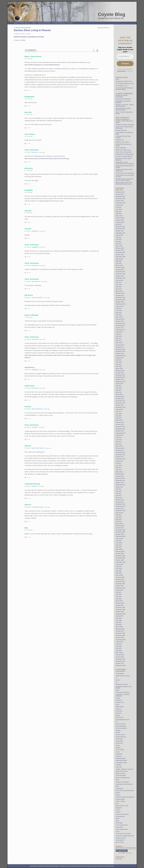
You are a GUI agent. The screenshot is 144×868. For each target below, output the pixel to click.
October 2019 (120, 276)
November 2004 (120, 661)
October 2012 (120, 457)
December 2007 (120, 582)
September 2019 (121, 278)
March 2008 (119, 575)
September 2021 (121, 233)
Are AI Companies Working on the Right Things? (124, 89)
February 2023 (120, 222)
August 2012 (119, 461)
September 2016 (121, 356)
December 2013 (120, 427)
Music (117, 780)
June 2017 (119, 336)
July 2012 (118, 463)
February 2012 (120, 474)
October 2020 (120, 255)
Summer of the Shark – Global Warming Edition (124, 105)
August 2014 (119, 409)
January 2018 (120, 321)
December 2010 (120, 504)
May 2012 (119, 467)
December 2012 (120, 452)
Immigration (119, 754)
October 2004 (120, 663)
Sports (118, 819)
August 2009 (119, 539)
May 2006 (119, 622)
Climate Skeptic (25, 23)
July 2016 (118, 360)
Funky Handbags (121, 148)
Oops (117, 79)
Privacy (118, 795)
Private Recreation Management (125, 797)
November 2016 (120, 351)
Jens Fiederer (30, 134)
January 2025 (120, 220)
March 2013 (119, 446)
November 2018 (120, 300)
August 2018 (119, 306)
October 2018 (120, 302)
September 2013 (121, 433)
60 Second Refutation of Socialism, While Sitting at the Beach (124, 121)
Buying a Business (121, 130)
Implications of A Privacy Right (124, 154)
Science (118, 812)
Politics (118, 793)
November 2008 (120, 558)
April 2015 (119, 392)
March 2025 (119, 216)
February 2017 (120, 345)
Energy (118, 715)
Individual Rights (120, 758)
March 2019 (119, 291)
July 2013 (118, 437)
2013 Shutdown (120, 671)
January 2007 (120, 605)
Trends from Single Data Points (125, 836)
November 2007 (120, 584)
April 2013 (119, 444)
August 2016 (119, 358)
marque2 (34, 427)
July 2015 (118, 386)
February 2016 (120, 371)
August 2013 (119, 435)
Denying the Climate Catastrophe (122, 96)
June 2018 (119, 310)
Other (117, 786)
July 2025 (118, 207)
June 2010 (119, 517)
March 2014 (119, 420)
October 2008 (120, 560)
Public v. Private (120, 801)
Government (119, 741)
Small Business (120, 816)
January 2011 (120, 502)
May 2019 (119, 287)
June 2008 (119, 569)
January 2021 (120, 250)
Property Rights (120, 799)
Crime (117, 705)
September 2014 (121, 407)
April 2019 (119, 289)
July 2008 (118, 567)
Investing (118, 765)
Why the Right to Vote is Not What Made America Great (124, 183)
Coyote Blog (112, 14)
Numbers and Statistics (122, 782)
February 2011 (120, 500)
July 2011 (118, 489)
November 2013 (120, 429)
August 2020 (119, 259)
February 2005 (120, 655)
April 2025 (119, 214)
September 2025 (121, 203)
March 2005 (119, 653)
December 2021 (120, 227)
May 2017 (119, 338)
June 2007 (119, 594)
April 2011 (119, 495)
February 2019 (120, 293)
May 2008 (119, 571)
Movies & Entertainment (123, 778)
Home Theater (120, 750)
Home (16, 23)
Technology (119, 823)
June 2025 (119, 209)
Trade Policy (119, 827)
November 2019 (120, 274)
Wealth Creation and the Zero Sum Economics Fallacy (124, 180)
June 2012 (119, 465)
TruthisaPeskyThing (37, 507)
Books (118, 690)
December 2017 (120, 323)
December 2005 (120, 633)
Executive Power (121, 724)
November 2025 (120, 199)
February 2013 (120, 448)
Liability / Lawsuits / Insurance (124, 769)
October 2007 (120, 586)
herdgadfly (34, 231)
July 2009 (118, 541)
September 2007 (121, 588)
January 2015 (120, 399)
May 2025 (119, 211)
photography (119, 788)
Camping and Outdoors (122, 692)
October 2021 (120, 231)
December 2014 (120, 401)
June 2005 (119, 646)
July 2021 (118, 237)
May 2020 (119, 261)
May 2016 (119, 364)
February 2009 (120, 551)
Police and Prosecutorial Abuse (125, 791)
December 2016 (120, 349)
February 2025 (120, 218)
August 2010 (119, 513)
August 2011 (119, 487)
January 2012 (120, 476)
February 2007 (120, 603)
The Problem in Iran (121, 86)
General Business (121, 737)
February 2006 (120, 629)
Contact (70, 23)
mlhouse (34, 486)
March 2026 (119, 190)
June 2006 (119, 620)
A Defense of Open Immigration (125, 125)
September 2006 (121, 614)
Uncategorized (120, 840)
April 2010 (119, 521)
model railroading (121, 775)
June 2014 (119, 414)
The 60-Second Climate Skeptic (125, 173)
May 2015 (119, 390)
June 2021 (119, 239)
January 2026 (120, 194)
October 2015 (120, 379)
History (118, 745)
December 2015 (120, 375)
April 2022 (119, 224)
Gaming (118, 730)
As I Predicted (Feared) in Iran (124, 84)
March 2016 (119, 369)
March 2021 (119, 246)
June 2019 (119, 285)
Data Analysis (120, 707)
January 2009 (120, 554)
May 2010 (119, 519)
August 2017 (119, 332)
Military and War (120, 773)
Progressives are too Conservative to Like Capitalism (125, 163)
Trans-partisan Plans (122, 829)
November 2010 (120, 506)
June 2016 (119, 362)
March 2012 (119, 472)
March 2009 (119, 549)
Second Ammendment (122, 814)
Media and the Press (122, 771)
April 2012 (119, 470)
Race (117, 803)
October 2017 (120, 328)
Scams (118, 810)
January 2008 (120, 579)
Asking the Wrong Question (23, 28)
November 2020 (120, 252)
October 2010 (120, 508)
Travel (117, 831)
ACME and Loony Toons (123, 676)
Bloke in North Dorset (37, 448)
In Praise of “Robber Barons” (124, 156)
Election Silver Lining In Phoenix (32, 30)
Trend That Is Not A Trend (123, 834)
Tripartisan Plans (121, 838)
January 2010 (120, 528)
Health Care (119, 743)
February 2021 (120, 248)
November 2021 (120, 229)
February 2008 (120, 577)
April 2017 (119, 341)
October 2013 (120, 431)
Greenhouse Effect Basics (123, 99)
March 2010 (119, 523)
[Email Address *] (125, 56)
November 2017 (120, 325)
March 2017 (119, 343)
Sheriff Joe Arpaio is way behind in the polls (29, 37)
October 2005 (120, 637)
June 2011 (119, 491)
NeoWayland (29, 97)
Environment (119, 717)
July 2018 (118, 308)
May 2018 (119, 313)
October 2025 (120, 201)
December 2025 (120, 196)
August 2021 (119, 235)
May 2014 (119, 416)
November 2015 (120, 377)
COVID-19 (119, 700)
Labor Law (119, 767)
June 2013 (119, 440)
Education (119, 713)
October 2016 (120, 353)
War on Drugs (120, 842)
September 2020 (121, 257)
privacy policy (121, 71)
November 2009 (120, 532)
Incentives (119, 756)
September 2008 (121, 562)
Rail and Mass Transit (122, 806)
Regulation (119, 808)
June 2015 (119, 388)
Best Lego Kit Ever (103, 28)
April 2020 (119, 263)
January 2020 (120, 270)
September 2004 (121, 665)
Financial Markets (121, 726)
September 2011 (121, 485)
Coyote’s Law (120, 140)
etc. (117, 722)
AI (116, 678)
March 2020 (119, 265)
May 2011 (119, 493)
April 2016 (119, 366)
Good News (119, 739)
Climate (118, 698)
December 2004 (120, 659)
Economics (119, 711)
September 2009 (121, 536)
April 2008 (119, 573)
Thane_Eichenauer (32, 150)
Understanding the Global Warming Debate (123, 109)
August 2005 (119, 642)
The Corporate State (122, 825)
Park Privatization (44, 23)
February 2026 (120, 192)
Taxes (117, 821)
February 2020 (120, 267)
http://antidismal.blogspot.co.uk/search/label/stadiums (42, 65)
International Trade (121, 763)
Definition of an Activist (122, 142)
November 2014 (120, 403)
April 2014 (119, 418)
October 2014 (120, 405)
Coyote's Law (120, 702)
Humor (118, 752)
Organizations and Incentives (124, 784)
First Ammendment (121, 728)
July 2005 (118, 644)
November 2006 (120, 610)
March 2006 (119, 627)
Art (117, 682)
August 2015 (119, 384)
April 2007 (119, 599)
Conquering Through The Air (124, 81)
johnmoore (34, 265)
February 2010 (120, 526)
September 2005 (121, 640)
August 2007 (119, 590)
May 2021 (119, 242)
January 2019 (120, 295)
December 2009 (120, 530)
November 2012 (120, 455)
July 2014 (118, 412)
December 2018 (120, 297)
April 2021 (119, 244)
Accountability (120, 674)
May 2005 (119, 648)
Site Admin (119, 859)
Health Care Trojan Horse (123, 150)
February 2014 (120, 422)
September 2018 (121, 304)
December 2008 (120, 556)
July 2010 (118, 515)
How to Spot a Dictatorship (123, 152)
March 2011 (119, 498)
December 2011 (120, 478)
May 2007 (119, 597)
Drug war (118, 709)
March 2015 (119, 394)
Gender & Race (120, 735)
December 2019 (120, 272)
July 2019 (118, 282)
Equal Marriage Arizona (122, 720)
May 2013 (119, 442)
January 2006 (120, 631)
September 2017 (121, 330)
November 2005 (120, 635)
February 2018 (120, 319)
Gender (118, 732)
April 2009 (119, 547)
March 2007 (119, 601)
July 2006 (118, 618)
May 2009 (119, 545)
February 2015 (120, 397)
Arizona (23, 40)
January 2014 (120, 424)
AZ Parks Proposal (59, 23)
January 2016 (120, 373)
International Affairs (121, 760)
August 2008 (119, 564)
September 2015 (121, 381)
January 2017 (120, 347)
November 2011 (120, 480)
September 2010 (121, 511)
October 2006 (120, 612)
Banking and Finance (122, 684)
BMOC (34, 23)
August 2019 (119, 280)
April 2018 (119, 315)
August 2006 (119, 616)
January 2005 (120, 657)
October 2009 (120, 534)
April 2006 (119, 625)
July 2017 (118, 334)
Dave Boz (34, 152)
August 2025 (119, 205)
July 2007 (118, 592)
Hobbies (118, 748)
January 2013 (120, 450)
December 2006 (120, 607)
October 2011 (120, 483)
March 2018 (119, 317)
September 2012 (121, 459)
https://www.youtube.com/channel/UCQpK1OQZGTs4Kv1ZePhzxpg (47, 158)
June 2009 (119, 543)
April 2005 (119, 650)
